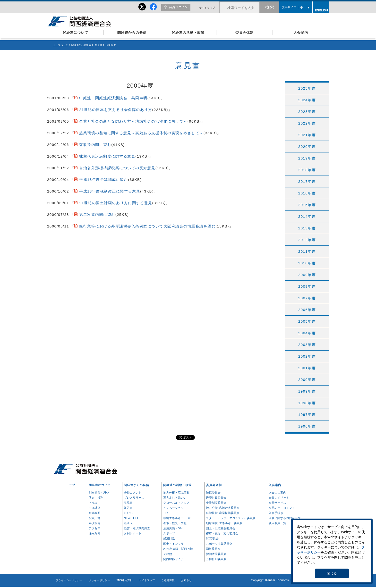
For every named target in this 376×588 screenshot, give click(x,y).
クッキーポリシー (99, 580)
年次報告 (94, 523)
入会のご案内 (277, 492)
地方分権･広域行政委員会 (223, 508)
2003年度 (307, 345)
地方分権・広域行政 (176, 492)
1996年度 (307, 426)
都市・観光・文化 (175, 523)
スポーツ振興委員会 (219, 544)
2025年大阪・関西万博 (178, 549)
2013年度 (307, 228)
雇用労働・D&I (173, 528)
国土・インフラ (173, 544)
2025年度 (307, 88)
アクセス (94, 528)
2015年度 (307, 205)
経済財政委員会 (216, 498)
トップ (71, 485)
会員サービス (277, 503)
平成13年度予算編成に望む (104, 180)
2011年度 (307, 251)
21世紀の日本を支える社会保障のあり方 (116, 110)
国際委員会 (213, 549)
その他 (168, 554)
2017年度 (307, 181)
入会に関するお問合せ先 (285, 518)
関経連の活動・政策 (188, 33)
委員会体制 (244, 33)
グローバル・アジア (176, 503)
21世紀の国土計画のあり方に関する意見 (116, 203)
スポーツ (169, 533)
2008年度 (307, 286)
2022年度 (307, 123)
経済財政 (169, 538)
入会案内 (301, 33)
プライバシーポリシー (69, 580)
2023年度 (307, 112)
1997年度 (307, 415)
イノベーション (173, 508)
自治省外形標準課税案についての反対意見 (117, 168)
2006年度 (307, 310)
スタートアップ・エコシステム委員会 (231, 518)
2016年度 (307, 193)
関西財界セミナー (175, 559)
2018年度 (307, 170)
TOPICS (129, 513)
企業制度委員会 (216, 503)
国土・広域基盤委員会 (221, 528)
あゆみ (93, 503)
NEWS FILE (132, 518)
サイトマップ (207, 8)
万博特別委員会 (216, 559)
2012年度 (307, 240)
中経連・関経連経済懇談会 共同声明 (113, 98)
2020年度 (307, 147)
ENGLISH (321, 10)
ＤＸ (166, 513)
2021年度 (307, 135)
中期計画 (94, 508)
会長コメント (133, 492)
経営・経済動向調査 (137, 528)
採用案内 (94, 533)
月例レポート (133, 533)
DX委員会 (212, 538)
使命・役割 (96, 498)
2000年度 (307, 380)
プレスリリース (134, 498)
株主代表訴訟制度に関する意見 (107, 156)
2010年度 (307, 263)
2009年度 (307, 275)
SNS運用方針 (124, 580)
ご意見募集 (168, 580)
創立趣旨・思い (99, 492)
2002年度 (307, 356)
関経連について (75, 33)
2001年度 (307, 368)
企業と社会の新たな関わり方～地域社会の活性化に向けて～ (133, 121)
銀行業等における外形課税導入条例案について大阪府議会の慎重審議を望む (147, 226)
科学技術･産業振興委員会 (223, 513)
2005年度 (307, 321)
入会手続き (276, 513)
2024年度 (307, 100)
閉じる (332, 573)
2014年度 (307, 216)
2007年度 (307, 298)
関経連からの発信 (132, 33)
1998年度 (307, 403)
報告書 (128, 508)
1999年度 (307, 391)
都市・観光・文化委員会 (222, 533)
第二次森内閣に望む (97, 214)
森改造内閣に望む (95, 145)
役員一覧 (94, 518)
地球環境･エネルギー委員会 (224, 523)
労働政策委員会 (216, 554)
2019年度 (307, 158)
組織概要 (94, 513)
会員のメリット (279, 498)
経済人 (128, 523)
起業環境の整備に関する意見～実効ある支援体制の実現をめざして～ (141, 133)
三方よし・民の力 (175, 498)
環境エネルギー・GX (177, 518)
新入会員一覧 (277, 523)
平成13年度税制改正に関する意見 (110, 191)
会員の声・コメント (282, 508)
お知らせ (186, 580)
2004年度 (307, 333)
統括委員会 (213, 492)
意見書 (98, 45)
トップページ (60, 45)
